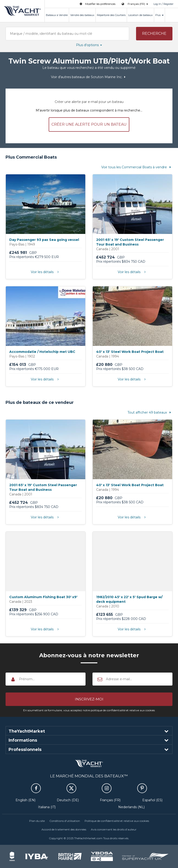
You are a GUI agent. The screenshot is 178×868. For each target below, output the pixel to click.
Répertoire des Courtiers (111, 15)
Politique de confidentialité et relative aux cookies (117, 821)
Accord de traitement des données (64, 829)
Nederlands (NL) (131, 807)
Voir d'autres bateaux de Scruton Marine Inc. (89, 77)
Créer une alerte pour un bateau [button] (89, 124)
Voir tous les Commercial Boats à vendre (137, 167)
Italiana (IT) (47, 807)
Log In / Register (163, 4)
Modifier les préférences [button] (97, 4)
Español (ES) (152, 800)
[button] (154, 34)
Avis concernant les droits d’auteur (114, 829)
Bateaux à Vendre (57, 15)
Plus (159, 15)
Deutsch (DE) (68, 800)
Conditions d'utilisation (65, 821)
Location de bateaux (140, 15)
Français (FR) (110, 800)
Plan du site (37, 821)
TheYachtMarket (22, 11)
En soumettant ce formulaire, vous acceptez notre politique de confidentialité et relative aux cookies (89, 710)
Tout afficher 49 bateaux (150, 412)
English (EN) (25, 800)
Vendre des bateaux (82, 15)
